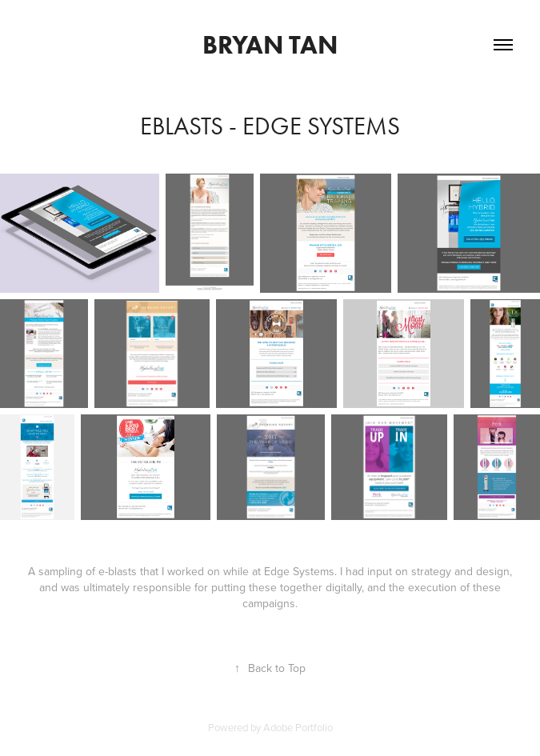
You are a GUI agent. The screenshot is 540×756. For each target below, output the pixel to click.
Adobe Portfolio (298, 727)
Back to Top (270, 668)
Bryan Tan (270, 44)
